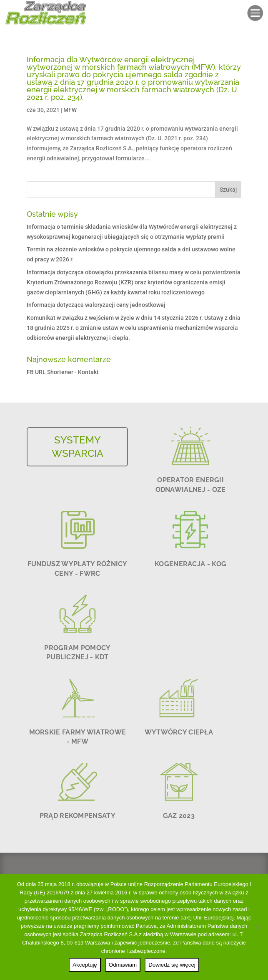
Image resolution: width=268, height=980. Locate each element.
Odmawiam (123, 965)
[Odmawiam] (258, 927)
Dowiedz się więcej (172, 965)
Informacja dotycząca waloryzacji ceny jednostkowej (96, 305)
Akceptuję (85, 965)
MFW (70, 110)
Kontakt (88, 372)
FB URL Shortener (50, 372)
